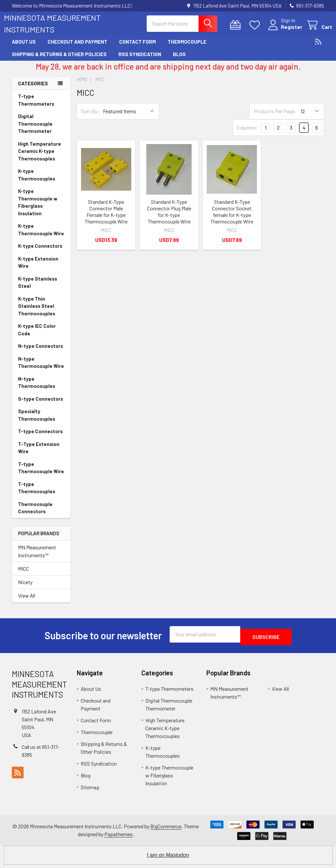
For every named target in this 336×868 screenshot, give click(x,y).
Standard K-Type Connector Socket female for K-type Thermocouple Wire (232, 217)
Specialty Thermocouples (37, 421)
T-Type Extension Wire (39, 454)
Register (284, 31)
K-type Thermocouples (37, 181)
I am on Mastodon (168, 858)
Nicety (25, 588)
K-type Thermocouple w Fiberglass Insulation (38, 208)
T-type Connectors (40, 437)
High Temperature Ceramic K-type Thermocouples (40, 157)
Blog (179, 60)
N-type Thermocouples (37, 388)
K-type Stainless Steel (38, 288)
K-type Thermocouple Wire (41, 235)
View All (27, 601)
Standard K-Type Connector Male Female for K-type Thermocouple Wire (106, 217)
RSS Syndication (140, 60)
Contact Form (137, 48)
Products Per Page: (275, 117)
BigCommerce (166, 829)
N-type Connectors (41, 352)
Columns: (247, 133)
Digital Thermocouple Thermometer (35, 129)
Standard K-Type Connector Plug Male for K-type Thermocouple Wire (169, 217)
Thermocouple (187, 48)
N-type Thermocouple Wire (41, 368)
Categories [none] (33, 89)
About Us (24, 48)
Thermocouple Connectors (35, 514)
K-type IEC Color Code (37, 336)
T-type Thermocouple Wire (41, 474)
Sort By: (90, 117)
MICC (23, 574)
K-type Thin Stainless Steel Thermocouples (37, 312)
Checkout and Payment (77, 48)
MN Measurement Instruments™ (37, 557)
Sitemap (90, 790)
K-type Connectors (40, 252)
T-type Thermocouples (37, 494)
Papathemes (118, 837)
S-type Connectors (41, 405)
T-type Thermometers (36, 106)
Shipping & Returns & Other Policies (59, 60)
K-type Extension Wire (38, 268)
